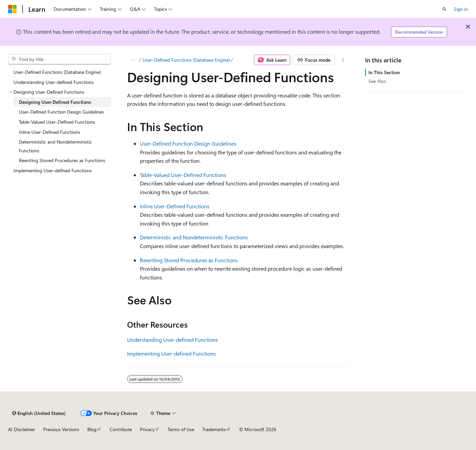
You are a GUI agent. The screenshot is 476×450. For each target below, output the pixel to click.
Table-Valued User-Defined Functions (183, 175)
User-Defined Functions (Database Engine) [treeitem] (57, 72)
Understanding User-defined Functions (172, 340)
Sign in (461, 9)
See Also (377, 81)
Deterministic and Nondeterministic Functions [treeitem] (55, 146)
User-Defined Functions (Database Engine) (186, 60)
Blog (92, 429)
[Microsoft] (12, 9)
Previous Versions (61, 429)
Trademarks (214, 429)
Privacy (147, 429)
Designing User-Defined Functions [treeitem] (55, 102)
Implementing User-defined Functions (171, 353)
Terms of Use (181, 429)
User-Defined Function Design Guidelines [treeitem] (61, 112)
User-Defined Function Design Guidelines (188, 143)
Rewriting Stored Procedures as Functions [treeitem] (62, 160)
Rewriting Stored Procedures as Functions (189, 260)
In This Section (384, 72)
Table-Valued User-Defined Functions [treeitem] (57, 122)
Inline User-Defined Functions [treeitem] (50, 132)
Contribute (121, 429)
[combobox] (59, 59)
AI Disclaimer (22, 429)
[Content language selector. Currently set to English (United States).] (39, 413)
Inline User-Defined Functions (175, 206)
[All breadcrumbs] (133, 60)
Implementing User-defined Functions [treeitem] (53, 170)
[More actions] (343, 60)
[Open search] (444, 9)
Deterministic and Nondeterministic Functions (194, 237)
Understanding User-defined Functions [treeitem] (54, 82)
